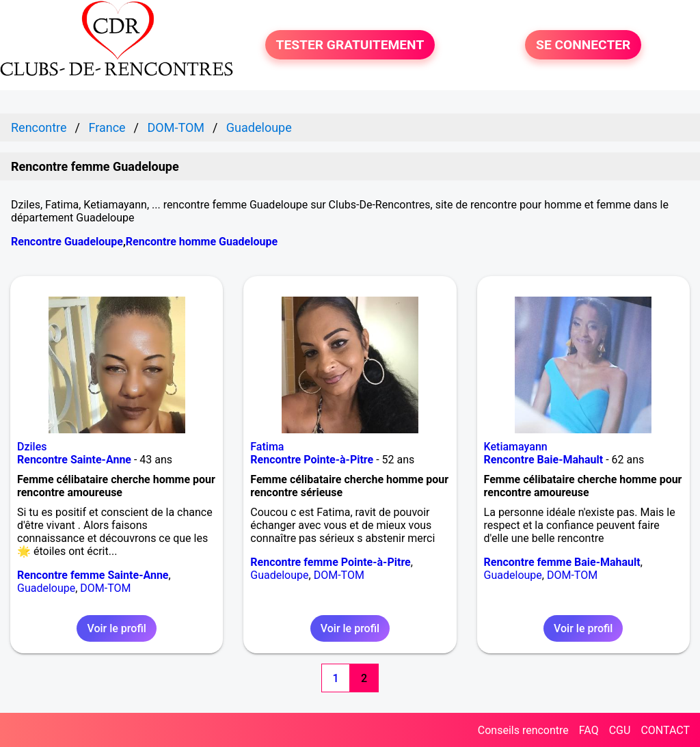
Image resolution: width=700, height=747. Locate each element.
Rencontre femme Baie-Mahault (562, 562)
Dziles (32, 447)
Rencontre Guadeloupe (67, 242)
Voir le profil (116, 628)
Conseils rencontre (523, 730)
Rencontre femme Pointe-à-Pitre (330, 562)
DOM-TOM (105, 588)
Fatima (267, 447)
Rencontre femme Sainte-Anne (93, 575)
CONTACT (665, 730)
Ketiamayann (516, 447)
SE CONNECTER (583, 45)
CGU (620, 730)
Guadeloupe (46, 588)
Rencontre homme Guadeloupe (202, 242)
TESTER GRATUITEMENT (350, 45)
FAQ (589, 730)
